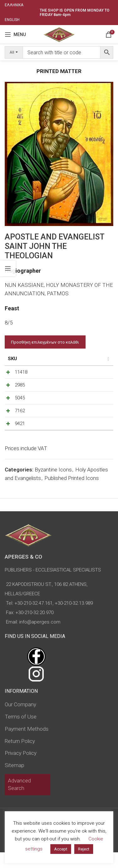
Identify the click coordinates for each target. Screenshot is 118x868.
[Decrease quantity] (74, 374)
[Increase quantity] (95, 374)
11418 (21, 372)
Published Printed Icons (72, 494)
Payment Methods (27, 744)
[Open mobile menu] (15, 34)
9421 (20, 436)
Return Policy (20, 757)
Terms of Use (21, 732)
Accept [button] (61, 849)
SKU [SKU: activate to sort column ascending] (12, 359)
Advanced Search (19, 800)
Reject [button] (84, 849)
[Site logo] (59, 34)
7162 (20, 420)
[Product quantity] (84, 374)
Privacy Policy (21, 769)
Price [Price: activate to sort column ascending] (45, 359)
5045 (20, 404)
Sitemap (14, 781)
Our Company (20, 720)
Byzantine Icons (53, 485)
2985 (20, 388)
